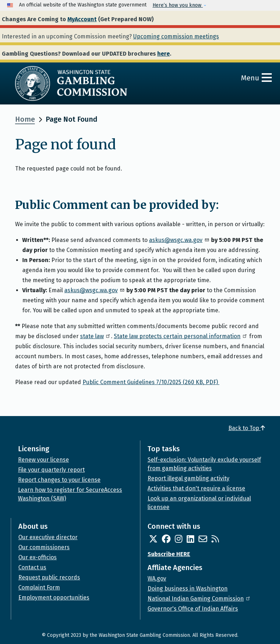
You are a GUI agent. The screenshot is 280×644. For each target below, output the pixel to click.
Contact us (32, 567)
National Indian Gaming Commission (199, 599)
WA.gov (157, 578)
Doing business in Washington (188, 589)
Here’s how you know (178, 5)
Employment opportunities (54, 598)
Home (25, 119)
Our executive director (48, 537)
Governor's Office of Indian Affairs (193, 609)
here (164, 54)
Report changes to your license (59, 480)
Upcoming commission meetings (176, 36)
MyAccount (82, 19)
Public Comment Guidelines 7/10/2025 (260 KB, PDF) (151, 382)
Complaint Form (39, 587)
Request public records (49, 577)
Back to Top (247, 428)
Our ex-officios (38, 557)
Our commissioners (44, 547)
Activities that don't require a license (196, 488)
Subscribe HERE (169, 554)
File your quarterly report (51, 470)
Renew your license (43, 460)
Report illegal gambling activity (188, 478)
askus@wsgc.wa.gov (179, 240)
